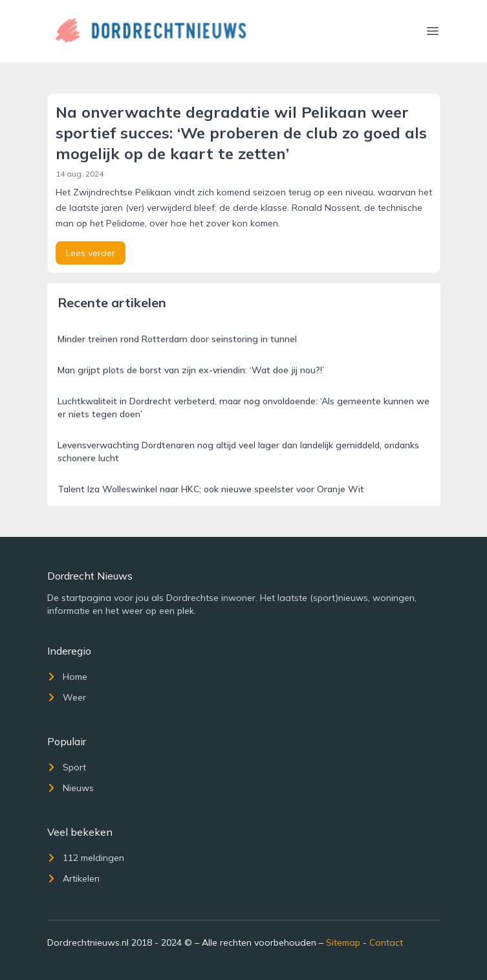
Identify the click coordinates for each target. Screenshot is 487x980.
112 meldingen (86, 858)
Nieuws (70, 788)
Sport (67, 767)
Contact (386, 942)
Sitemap (343, 942)
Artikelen (73, 878)
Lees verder (91, 253)
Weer (67, 697)
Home (67, 677)
